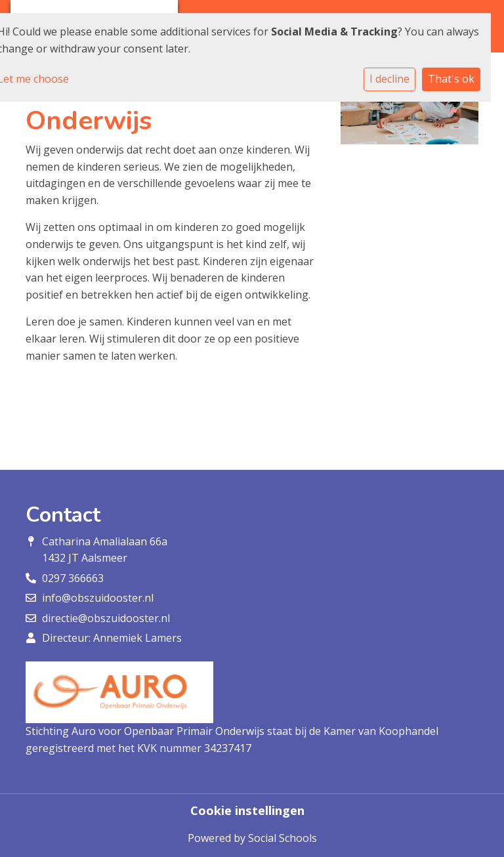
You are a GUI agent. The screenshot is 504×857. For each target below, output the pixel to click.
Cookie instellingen (247, 810)
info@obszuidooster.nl (98, 598)
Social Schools (283, 838)
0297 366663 (73, 578)
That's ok (451, 79)
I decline (389, 79)
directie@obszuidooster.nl (106, 618)
